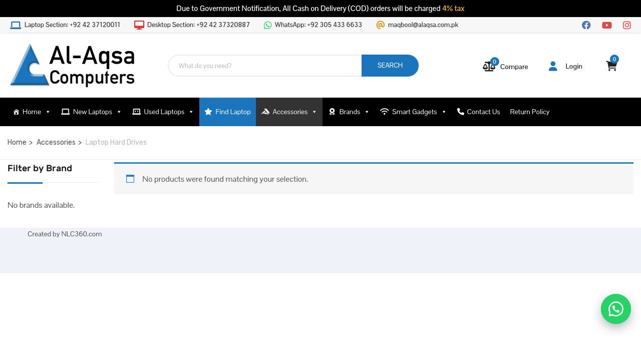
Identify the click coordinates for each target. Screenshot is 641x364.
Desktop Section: (199, 25)
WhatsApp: (318, 25)
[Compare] (506, 67)
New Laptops (98, 112)
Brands (355, 112)
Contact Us (484, 112)
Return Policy (530, 112)
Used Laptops (170, 112)
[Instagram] (627, 24)
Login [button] (566, 66)
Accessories (295, 112)
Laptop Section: (72, 25)
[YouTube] (607, 24)
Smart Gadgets (419, 112)
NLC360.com (81, 234)
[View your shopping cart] (612, 66)
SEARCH (390, 65)
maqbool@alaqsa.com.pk (423, 25)
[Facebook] (586, 24)
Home (37, 112)
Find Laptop (233, 112)
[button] (616, 309)
